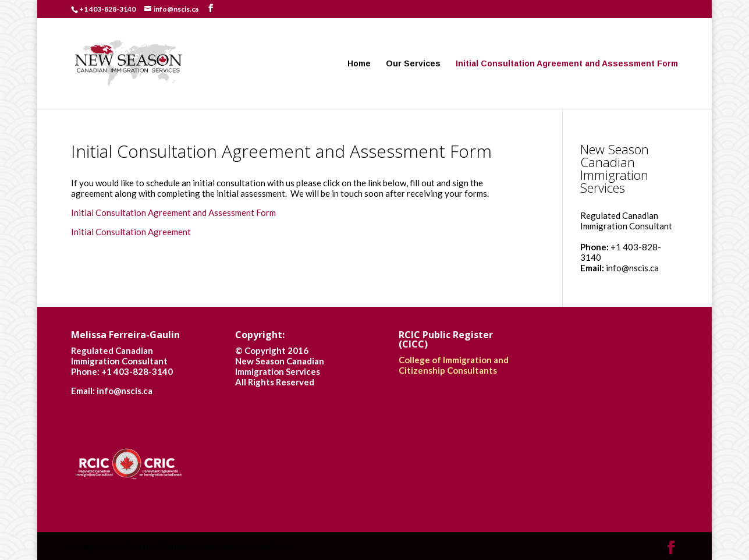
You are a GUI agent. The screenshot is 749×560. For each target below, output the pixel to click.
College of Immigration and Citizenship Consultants (454, 365)
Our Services (413, 64)
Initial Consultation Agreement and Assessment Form (567, 64)
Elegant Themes (157, 546)
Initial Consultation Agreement (131, 232)
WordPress (269, 546)
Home (359, 64)
